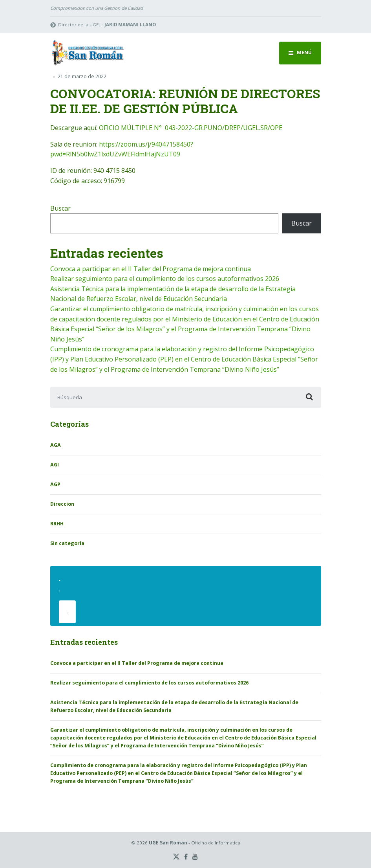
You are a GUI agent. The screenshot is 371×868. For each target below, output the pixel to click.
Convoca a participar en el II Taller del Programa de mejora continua (151, 269)
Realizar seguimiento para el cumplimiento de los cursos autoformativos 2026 (165, 279)
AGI (55, 465)
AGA (56, 445)
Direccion (62, 504)
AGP (55, 484)
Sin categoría (67, 543)
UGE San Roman (168, 843)
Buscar (60, 208)
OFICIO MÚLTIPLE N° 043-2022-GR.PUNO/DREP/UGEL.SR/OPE (191, 128)
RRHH (57, 524)
